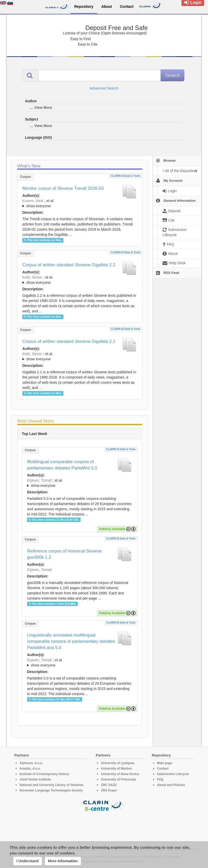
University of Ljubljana (118, 763)
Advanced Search (104, 88)
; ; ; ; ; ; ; (80, 203)
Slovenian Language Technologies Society (51, 790)
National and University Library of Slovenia (51, 785)
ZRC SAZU (109, 785)
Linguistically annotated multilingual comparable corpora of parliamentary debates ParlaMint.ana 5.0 (71, 641)
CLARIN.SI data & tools (125, 176)
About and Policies (171, 785)
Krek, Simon (32, 277)
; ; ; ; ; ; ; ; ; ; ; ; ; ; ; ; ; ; (80, 280)
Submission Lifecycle (173, 774)
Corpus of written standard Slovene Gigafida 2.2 (69, 265)
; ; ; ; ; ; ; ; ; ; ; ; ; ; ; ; (80, 356)
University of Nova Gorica (120, 774)
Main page (165, 763)
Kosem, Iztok (33, 201)
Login (193, 2)
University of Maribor (116, 769)
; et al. (80, 204)
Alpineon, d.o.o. (31, 763)
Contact (163, 769)
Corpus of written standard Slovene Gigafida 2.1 (69, 341)
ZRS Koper (109, 790)
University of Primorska (118, 779)
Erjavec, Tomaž (39, 480)
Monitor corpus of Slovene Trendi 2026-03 (63, 188)
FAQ (160, 779)
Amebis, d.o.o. (30, 769)
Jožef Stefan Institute (35, 779)
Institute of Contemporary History (44, 774)
